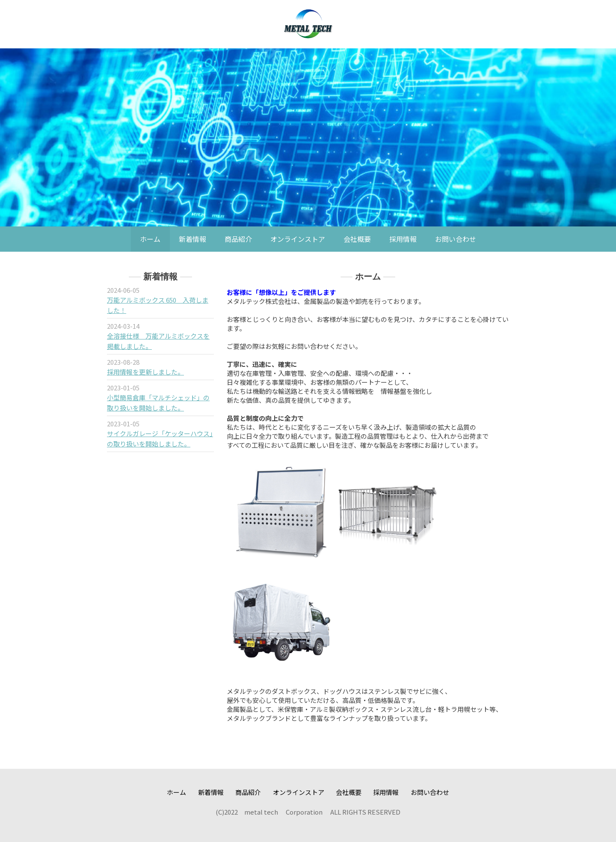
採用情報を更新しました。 (145, 372)
